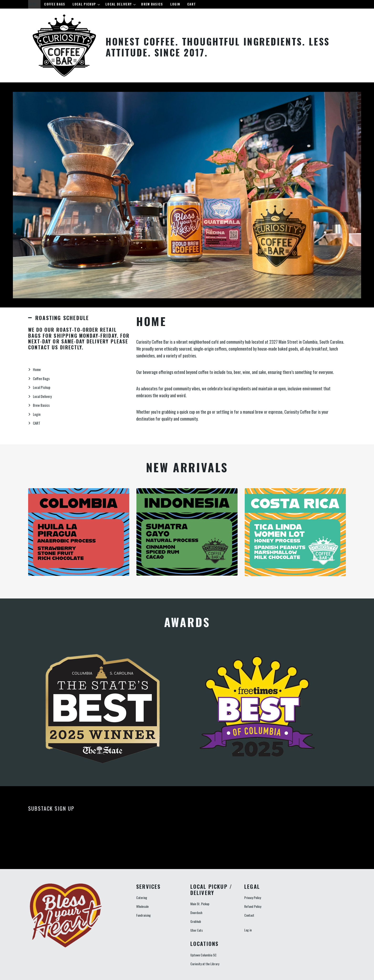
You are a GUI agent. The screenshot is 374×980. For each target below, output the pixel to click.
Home (37, 369)
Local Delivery (42, 396)
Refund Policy (253, 906)
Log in (248, 930)
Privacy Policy (253, 897)
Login (37, 414)
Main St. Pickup (200, 904)
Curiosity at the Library (205, 964)
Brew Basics (41, 405)
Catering (142, 897)
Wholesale (142, 906)
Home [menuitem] (33, 4)
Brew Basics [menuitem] (152, 4)
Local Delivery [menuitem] (119, 5)
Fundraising (143, 915)
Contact (249, 915)
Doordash (196, 912)
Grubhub (196, 921)
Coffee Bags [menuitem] (55, 4)
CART (37, 423)
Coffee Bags (41, 378)
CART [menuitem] (192, 4)
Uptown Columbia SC (203, 955)
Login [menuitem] (175, 4)
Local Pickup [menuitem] (85, 5)
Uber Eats (197, 930)
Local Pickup (42, 387)
